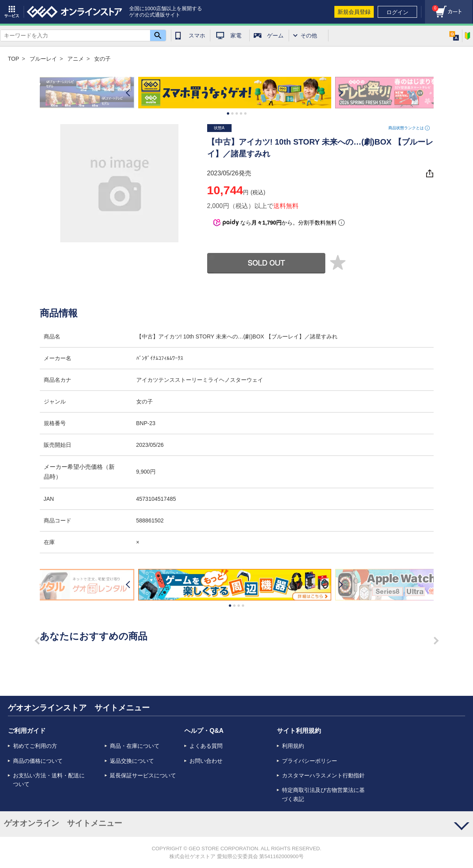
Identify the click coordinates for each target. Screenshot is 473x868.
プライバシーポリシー (310, 761)
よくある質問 (206, 746)
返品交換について (132, 761)
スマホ (197, 35)
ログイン (397, 12)
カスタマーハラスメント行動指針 (323, 775)
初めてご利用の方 (35, 746)
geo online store (74, 12)
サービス (12, 12)
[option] (237, 93)
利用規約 (293, 746)
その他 (309, 35)
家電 (236, 35)
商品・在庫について (135, 746)
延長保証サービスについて (143, 775)
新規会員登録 (354, 12)
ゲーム (275, 35)
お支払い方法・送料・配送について (49, 780)
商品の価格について (38, 761)
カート (432, 6)
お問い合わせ (206, 761)
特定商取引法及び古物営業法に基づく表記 (323, 794)
